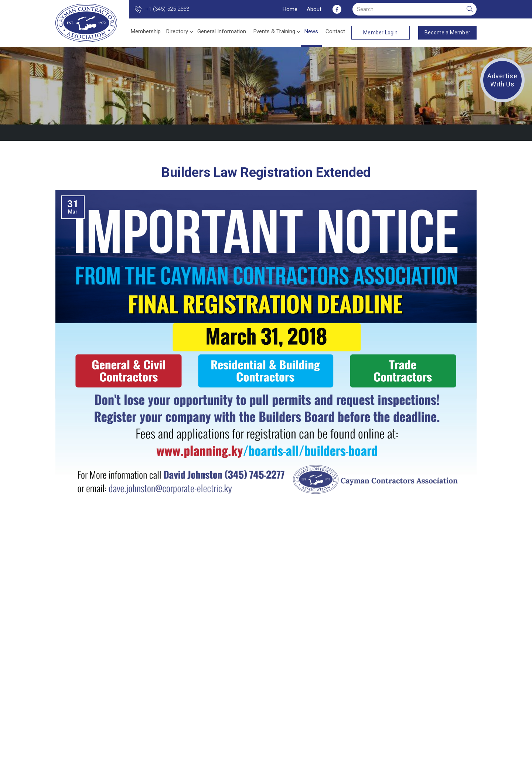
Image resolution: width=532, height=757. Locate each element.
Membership (146, 31)
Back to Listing (458, 133)
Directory (177, 31)
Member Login (380, 33)
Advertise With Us (502, 80)
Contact (335, 31)
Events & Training (274, 31)
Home (290, 9)
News (311, 31)
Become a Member (447, 33)
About (314, 9)
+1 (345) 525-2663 (167, 9)
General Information (222, 31)
